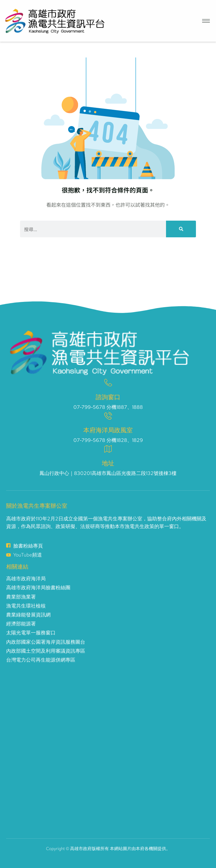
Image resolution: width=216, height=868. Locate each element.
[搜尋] (181, 229)
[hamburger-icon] (206, 21)
